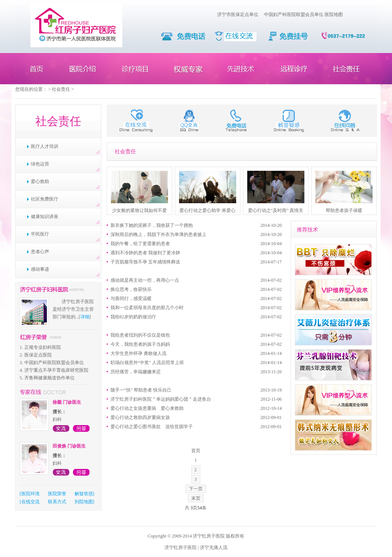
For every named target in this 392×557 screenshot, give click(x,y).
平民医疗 (40, 234)
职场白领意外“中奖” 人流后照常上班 (147, 363)
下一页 (196, 489)
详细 (85, 317)
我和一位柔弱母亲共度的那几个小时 (147, 308)
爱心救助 (40, 181)
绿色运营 (40, 164)
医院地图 (334, 14)
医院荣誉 (57, 494)
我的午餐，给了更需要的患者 (140, 244)
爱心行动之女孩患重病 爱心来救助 (147, 408)
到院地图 (84, 502)
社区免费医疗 (45, 199)
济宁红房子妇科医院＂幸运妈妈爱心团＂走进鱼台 (161, 399)
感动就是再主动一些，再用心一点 (145, 280)
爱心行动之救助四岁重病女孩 (140, 417)
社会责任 (61, 89)
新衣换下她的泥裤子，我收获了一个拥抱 (152, 225)
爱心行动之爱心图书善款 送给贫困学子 (152, 427)
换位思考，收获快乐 (131, 289)
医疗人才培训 (45, 146)
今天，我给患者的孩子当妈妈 (140, 344)
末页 (196, 498)
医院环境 (30, 494)
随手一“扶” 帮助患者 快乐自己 (141, 390)
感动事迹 (40, 269)
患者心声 (40, 252)
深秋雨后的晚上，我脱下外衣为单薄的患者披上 (158, 234)
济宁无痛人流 (214, 547)
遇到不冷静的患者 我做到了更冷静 (145, 253)
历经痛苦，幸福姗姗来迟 (136, 372)
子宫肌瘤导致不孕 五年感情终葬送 (145, 262)
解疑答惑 (84, 494)
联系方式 (57, 502)
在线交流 (30, 502)
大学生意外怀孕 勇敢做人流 (138, 353)
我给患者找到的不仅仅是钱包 (140, 335)
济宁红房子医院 (181, 547)
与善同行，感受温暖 (131, 299)
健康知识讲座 (45, 217)
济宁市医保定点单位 (238, 14)
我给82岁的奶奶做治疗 (133, 317)
